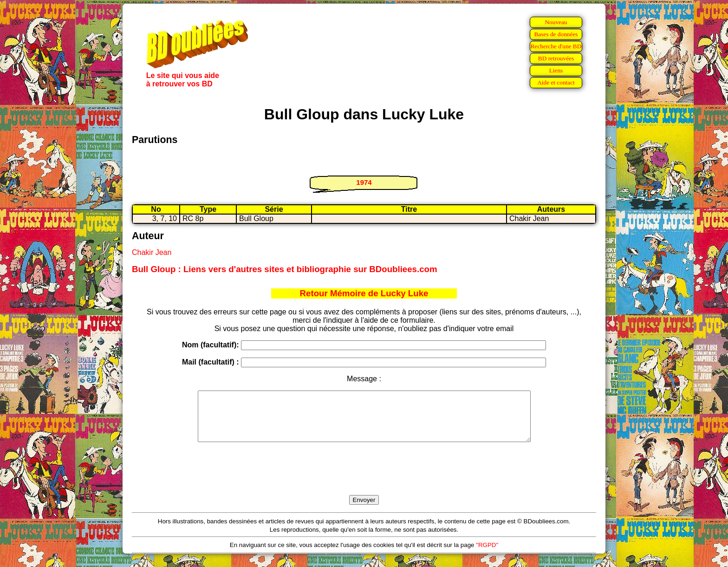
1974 (364, 182)
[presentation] (364, 479)
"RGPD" (487, 555)
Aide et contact (556, 82)
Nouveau (556, 22)
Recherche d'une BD (556, 46)
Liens (556, 70)
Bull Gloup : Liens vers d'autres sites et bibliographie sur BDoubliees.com (285, 269)
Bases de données (556, 34)
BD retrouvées (556, 58)
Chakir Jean (152, 252)
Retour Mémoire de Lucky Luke (364, 293)
